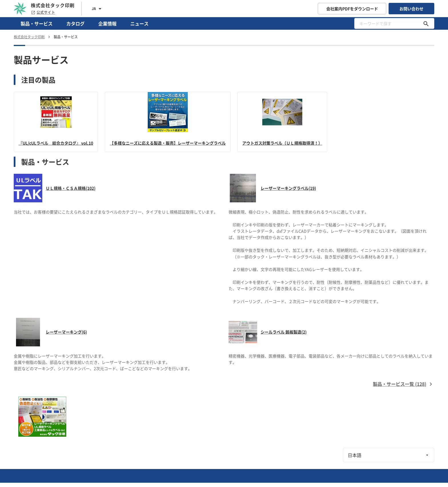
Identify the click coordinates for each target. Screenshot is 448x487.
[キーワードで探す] (426, 23)
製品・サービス (37, 23)
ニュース (139, 23)
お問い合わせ (411, 9)
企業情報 (107, 23)
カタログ (75, 23)
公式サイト (43, 12)
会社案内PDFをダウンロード (352, 9)
